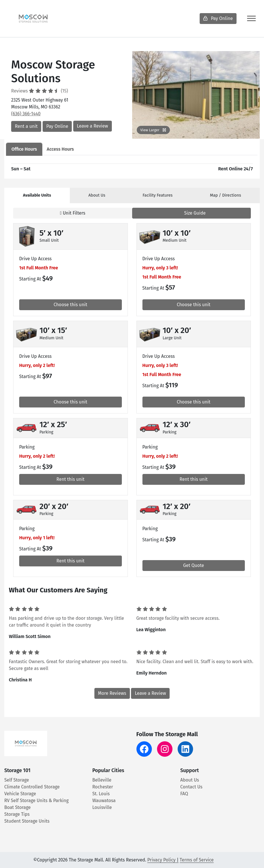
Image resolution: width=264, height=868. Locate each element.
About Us (189, 780)
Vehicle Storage (20, 794)
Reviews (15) (40, 91)
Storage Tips (17, 814)
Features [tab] (158, 195)
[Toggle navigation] (251, 18)
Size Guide (191, 213)
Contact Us (191, 787)
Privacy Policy (161, 860)
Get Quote (193, 565)
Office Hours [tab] (24, 149)
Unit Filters (73, 213)
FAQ (184, 794)
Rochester (103, 787)
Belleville (102, 780)
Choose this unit (70, 305)
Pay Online (218, 18)
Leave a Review (93, 126)
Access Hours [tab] (60, 149)
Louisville (102, 807)
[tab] (37, 195)
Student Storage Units (27, 821)
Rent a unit (26, 126)
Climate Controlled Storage (32, 787)
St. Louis (101, 794)
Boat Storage (17, 807)
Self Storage (17, 780)
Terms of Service (197, 860)
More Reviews (112, 693)
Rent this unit (70, 479)
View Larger (153, 130)
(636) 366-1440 (26, 114)
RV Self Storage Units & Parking (36, 801)
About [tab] (97, 195)
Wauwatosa (104, 801)
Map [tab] (226, 195)
